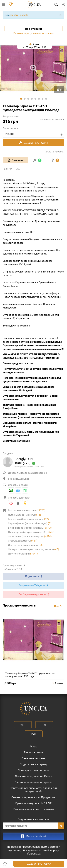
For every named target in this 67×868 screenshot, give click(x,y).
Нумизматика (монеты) (24, 515)
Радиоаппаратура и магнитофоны (33, 33)
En (44, 725)
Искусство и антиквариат (26, 545)
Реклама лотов (34, 752)
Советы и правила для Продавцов (33, 797)
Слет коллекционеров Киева (33, 776)
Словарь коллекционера (34, 770)
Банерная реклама (33, 758)
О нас (33, 747)
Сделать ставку (39, 864)
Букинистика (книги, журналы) (30, 528)
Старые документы (23, 541)
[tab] (15, 160)
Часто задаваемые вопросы (33, 782)
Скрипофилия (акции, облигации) (30, 523)
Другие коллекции (23, 554)
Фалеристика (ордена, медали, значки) (33, 549)
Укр (23, 725)
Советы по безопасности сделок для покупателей (34, 790)
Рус (33, 734)
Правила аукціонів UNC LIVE (33, 803)
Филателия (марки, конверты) (30, 536)
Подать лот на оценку (34, 764)
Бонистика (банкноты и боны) (28, 519)
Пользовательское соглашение (34, 809)
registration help (19, 15)
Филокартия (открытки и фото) (31, 532)
